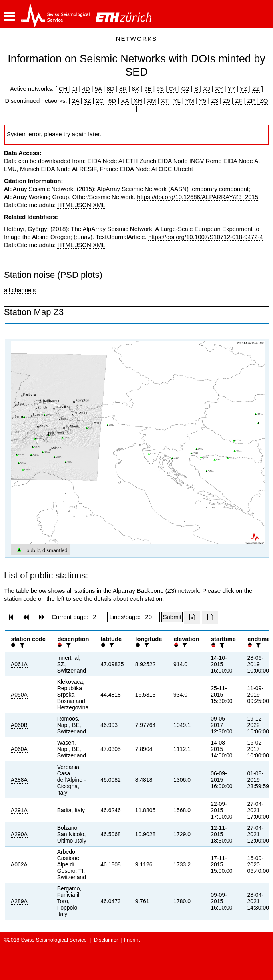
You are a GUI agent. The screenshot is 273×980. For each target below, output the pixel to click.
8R (123, 89)
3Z (88, 101)
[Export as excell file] (192, 617)
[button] (9, 16)
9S (160, 89)
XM (152, 101)
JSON (83, 205)
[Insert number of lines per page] (152, 617)
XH (137, 101)
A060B (19, 725)
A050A (19, 695)
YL (177, 101)
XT (165, 101)
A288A (19, 780)
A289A (19, 901)
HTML (65, 205)
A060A (19, 749)
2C (100, 101)
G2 (185, 89)
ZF (238, 101)
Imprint (132, 940)
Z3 (215, 101)
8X (135, 89)
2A (76, 101)
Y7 (231, 89)
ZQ (263, 101)
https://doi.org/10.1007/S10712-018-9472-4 (206, 237)
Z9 (227, 101)
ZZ (256, 89)
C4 (173, 89)
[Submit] (172, 617)
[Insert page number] (100, 617)
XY (219, 89)
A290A (19, 834)
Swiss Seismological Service (54, 940)
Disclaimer (106, 940)
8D (111, 89)
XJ (207, 89)
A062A (19, 864)
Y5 (203, 101)
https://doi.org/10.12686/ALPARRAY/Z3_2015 (198, 197)
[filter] (21, 645)
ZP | (252, 101)
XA (125, 101)
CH (64, 89)
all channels (20, 290)
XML (99, 205)
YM (190, 101)
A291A (19, 810)
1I (75, 89)
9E (148, 89)
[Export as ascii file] (210, 617)
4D (86, 89)
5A (98, 89)
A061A (19, 664)
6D (112, 101)
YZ (244, 89)
